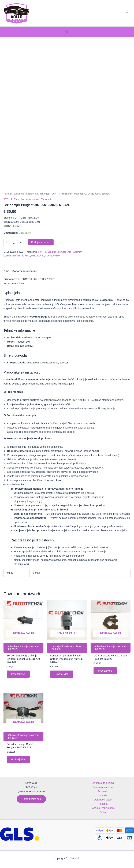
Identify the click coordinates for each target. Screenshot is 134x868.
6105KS (26, 256)
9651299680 (38, 256)
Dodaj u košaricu (41, 242)
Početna (8, 194)
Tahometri (45, 194)
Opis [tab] (6, 271)
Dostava (103, 791)
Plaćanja (103, 804)
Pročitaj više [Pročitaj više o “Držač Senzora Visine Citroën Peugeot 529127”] (105, 671)
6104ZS (17, 256)
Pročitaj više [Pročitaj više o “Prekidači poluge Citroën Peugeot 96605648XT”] (18, 760)
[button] (67, 32)
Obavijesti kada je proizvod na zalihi (18, 648)
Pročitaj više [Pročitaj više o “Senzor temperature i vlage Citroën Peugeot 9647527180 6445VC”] (62, 674)
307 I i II (56, 194)
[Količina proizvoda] (14, 243)
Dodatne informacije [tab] (25, 271)
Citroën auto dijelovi (103, 783)
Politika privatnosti (103, 787)
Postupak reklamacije (103, 808)
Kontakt (103, 795)
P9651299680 (53, 256)
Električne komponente (26, 194)
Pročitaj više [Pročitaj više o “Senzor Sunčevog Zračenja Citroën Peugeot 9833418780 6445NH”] (18, 674)
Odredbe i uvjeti (103, 800)
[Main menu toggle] (127, 13)
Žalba (103, 812)
